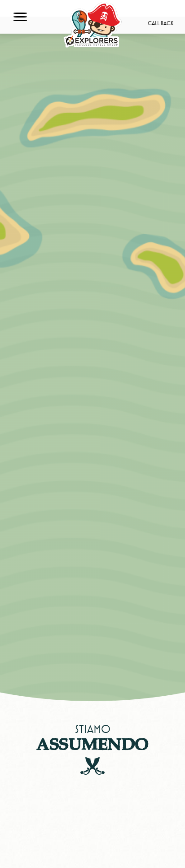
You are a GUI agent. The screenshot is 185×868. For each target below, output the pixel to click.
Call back (161, 24)
